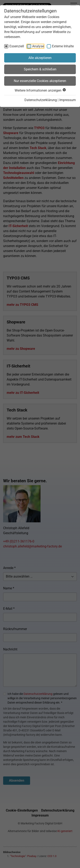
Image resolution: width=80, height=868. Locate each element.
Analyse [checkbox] (38, 46)
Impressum (68, 100)
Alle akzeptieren (40, 58)
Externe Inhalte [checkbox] (63, 46)
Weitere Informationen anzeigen (40, 90)
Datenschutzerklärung (41, 100)
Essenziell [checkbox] (17, 46)
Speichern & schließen (40, 69)
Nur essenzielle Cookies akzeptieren (40, 81)
